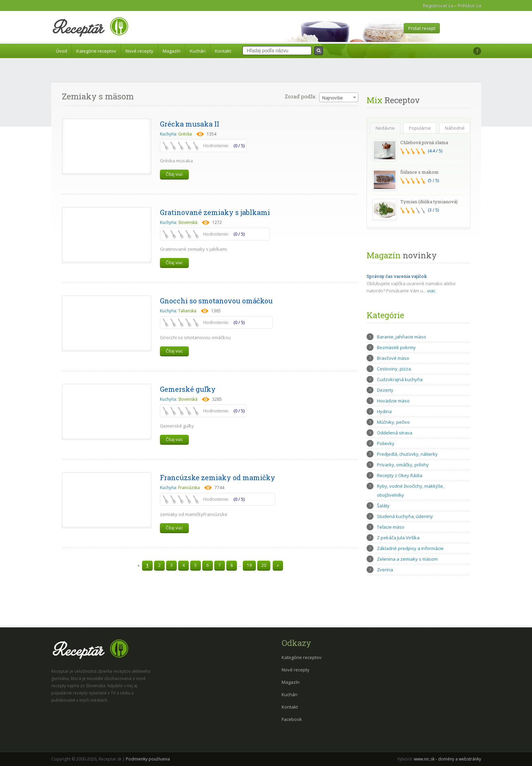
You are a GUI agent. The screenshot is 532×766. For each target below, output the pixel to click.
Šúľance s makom (420, 172)
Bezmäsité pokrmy (396, 347)
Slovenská (188, 222)
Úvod (62, 51)
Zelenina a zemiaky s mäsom (407, 559)
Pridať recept (422, 28)
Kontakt (223, 51)
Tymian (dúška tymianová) (429, 202)
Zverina (385, 570)
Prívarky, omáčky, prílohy (403, 465)
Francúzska (189, 488)
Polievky (386, 443)
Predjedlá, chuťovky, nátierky (407, 454)
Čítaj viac (174, 174)
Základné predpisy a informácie (410, 548)
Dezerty (385, 390)
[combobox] (339, 97)
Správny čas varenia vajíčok (397, 276)
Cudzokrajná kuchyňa (400, 379)
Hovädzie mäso (393, 401)
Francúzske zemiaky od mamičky (218, 477)
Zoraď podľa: (301, 96)
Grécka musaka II (189, 124)
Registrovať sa (438, 6)
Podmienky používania (148, 759)
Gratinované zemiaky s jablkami (215, 212)
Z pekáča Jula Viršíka (398, 538)
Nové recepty (139, 51)
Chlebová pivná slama (424, 142)
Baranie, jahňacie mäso (401, 337)
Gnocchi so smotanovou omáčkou (216, 301)
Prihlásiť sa (469, 6)
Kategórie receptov (96, 51)
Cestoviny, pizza (394, 369)
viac (431, 291)
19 (249, 565)
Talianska (187, 311)
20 (264, 565)
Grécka (185, 134)
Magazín (172, 51)
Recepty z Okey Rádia (400, 475)
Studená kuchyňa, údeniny (405, 516)
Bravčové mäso (393, 358)
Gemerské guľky (188, 389)
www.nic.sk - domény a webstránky (447, 759)
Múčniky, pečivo (393, 422)
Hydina (384, 411)
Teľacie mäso (391, 527)
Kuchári (198, 51)
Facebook (292, 719)
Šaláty (383, 506)
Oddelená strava (395, 433)
